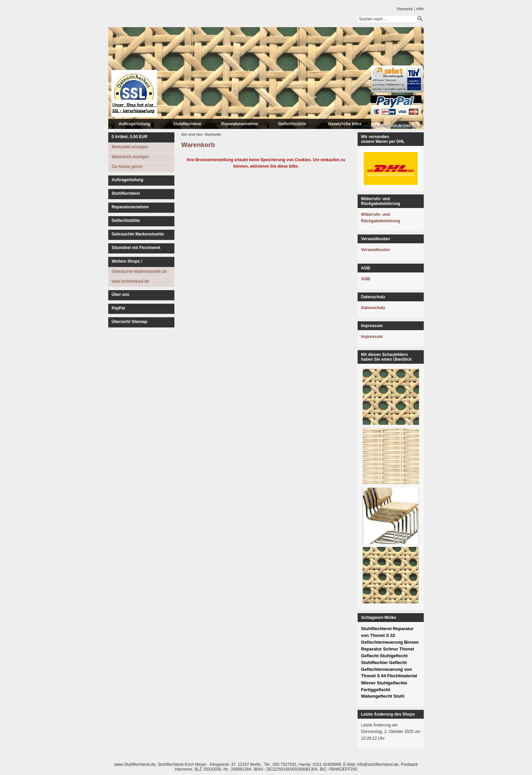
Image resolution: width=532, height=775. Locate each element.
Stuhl (399, 696)
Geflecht (398, 663)
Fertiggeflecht (376, 690)
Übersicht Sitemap (129, 322)
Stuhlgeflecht (394, 656)
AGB (366, 279)
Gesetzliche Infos (345, 124)
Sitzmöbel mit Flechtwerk (136, 248)
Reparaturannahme (240, 124)
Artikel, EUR (130, 137)
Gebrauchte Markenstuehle (138, 234)
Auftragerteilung (135, 124)
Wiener (368, 683)
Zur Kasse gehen (127, 167)
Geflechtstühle (292, 124)
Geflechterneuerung (382, 642)
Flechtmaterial (402, 676)
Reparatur (371, 649)
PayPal (118, 308)
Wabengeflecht (377, 696)
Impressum (372, 337)
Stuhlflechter (374, 663)
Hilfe (420, 9)
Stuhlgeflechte (392, 683)
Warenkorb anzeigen (130, 157)
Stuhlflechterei (187, 124)
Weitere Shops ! (127, 261)
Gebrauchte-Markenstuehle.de (139, 271)
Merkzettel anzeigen (130, 147)
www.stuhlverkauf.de (130, 281)
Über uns (120, 295)
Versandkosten (375, 250)
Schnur (391, 649)
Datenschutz (373, 308)
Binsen (411, 642)
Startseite (405, 9)
